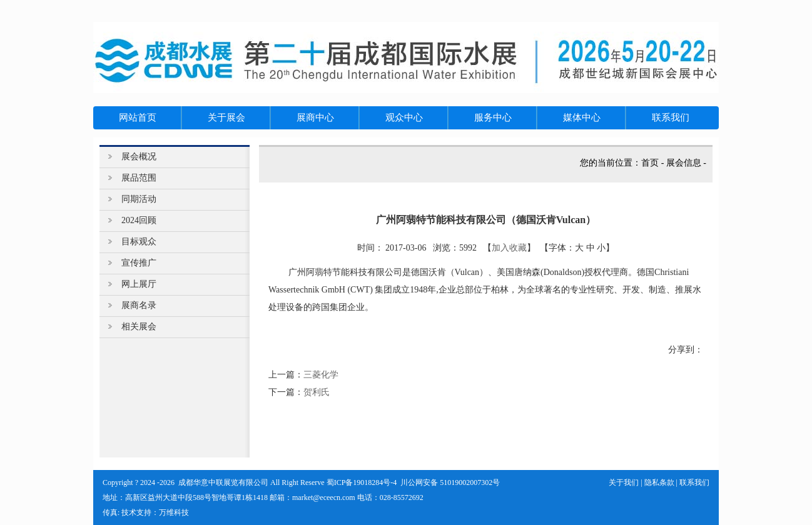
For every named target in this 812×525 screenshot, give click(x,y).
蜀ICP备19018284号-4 (362, 482)
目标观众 (139, 242)
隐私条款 (659, 482)
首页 (650, 163)
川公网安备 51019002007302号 (450, 482)
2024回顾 (139, 220)
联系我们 (694, 482)
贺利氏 (317, 392)
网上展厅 (139, 284)
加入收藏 (509, 248)
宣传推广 (139, 263)
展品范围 (139, 178)
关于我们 (624, 482)
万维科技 (174, 512)
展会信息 (684, 163)
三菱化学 (321, 375)
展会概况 (139, 157)
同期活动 (139, 199)
